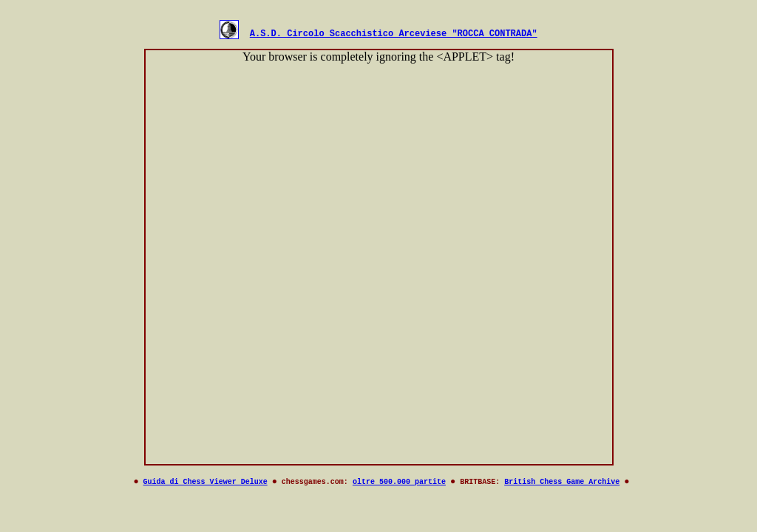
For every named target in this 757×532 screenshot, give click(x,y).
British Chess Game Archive (562, 485)
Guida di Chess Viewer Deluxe (206, 485)
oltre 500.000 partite (399, 485)
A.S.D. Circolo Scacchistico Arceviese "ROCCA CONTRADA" (394, 35)
